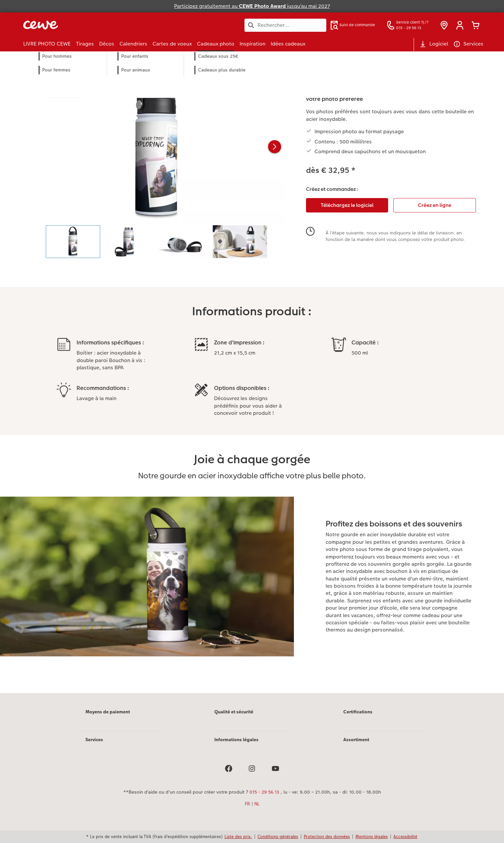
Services (94, 740)
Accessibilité (405, 836)
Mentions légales (372, 836)
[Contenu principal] (252, 381)
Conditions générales (278, 836)
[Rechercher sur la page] (285, 25)
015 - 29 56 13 (264, 792)
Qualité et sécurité (234, 712)
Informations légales (236, 740)
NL (257, 804)
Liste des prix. (238, 836)
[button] (460, 25)
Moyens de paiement (108, 712)
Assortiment (356, 740)
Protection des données (327, 836)
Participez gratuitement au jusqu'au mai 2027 (252, 6)
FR (247, 804)
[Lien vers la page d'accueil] (87, 25)
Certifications (358, 712)
